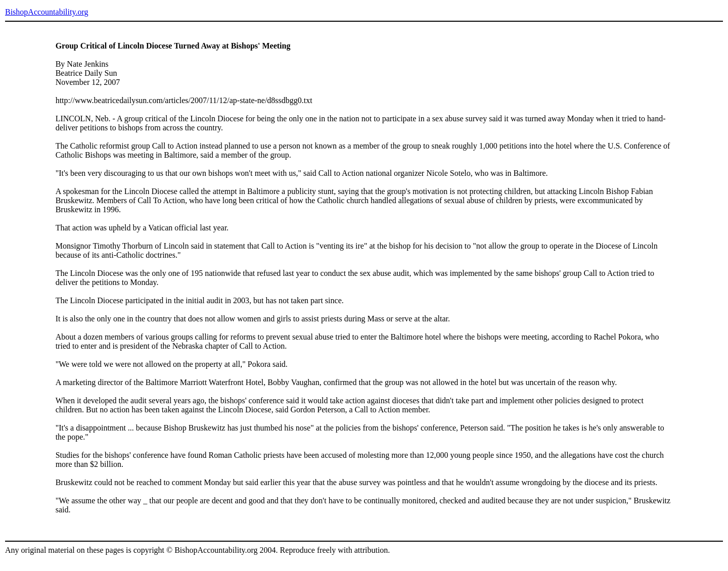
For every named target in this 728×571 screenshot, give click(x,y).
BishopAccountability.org (47, 12)
